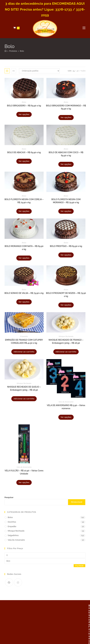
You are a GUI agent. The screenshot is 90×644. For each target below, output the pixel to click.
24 (74, 71)
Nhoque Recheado (66, 336)
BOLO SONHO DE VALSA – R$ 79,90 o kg (24, 293)
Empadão (24, 336)
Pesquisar (9, 497)
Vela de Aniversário (66, 402)
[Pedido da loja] (39, 71)
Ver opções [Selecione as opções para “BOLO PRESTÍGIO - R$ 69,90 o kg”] (66, 255)
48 (78, 71)
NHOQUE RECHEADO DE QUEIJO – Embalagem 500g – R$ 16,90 (24, 388)
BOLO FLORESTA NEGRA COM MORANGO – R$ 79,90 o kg (66, 201)
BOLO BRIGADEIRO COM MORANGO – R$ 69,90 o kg (66, 107)
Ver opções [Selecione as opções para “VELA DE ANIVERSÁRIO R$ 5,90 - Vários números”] (66, 417)
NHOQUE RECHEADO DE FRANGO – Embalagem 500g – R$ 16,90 (66, 341)
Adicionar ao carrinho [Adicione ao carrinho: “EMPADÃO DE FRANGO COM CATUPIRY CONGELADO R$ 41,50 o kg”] (24, 352)
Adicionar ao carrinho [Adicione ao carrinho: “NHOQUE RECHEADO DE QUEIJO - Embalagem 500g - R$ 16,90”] (24, 399)
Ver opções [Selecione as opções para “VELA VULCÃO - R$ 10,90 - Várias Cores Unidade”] (24, 482)
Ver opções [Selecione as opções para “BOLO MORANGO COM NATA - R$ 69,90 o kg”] (24, 258)
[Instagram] (18, 582)
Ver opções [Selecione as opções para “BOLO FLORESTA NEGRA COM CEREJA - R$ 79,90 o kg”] (24, 211)
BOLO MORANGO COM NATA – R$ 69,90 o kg (24, 248)
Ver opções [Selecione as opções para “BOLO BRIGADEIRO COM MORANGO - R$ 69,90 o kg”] (66, 118)
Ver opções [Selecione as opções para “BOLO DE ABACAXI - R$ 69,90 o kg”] (24, 161)
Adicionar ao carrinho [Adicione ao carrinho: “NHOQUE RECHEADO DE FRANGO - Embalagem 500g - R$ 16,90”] (66, 352)
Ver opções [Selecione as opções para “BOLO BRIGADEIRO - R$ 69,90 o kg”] (24, 114)
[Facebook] (9, 582)
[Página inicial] (6, 51)
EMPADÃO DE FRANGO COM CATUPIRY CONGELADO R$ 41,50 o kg (24, 341)
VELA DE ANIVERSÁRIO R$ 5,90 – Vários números (66, 407)
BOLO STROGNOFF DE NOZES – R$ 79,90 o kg (66, 295)
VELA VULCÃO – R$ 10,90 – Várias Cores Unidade (24, 472)
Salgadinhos (13, 535)
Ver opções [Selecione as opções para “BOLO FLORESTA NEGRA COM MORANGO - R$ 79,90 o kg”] (66, 211)
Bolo (22, 51)
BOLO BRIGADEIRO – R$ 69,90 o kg (24, 106)
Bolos (24, 102)
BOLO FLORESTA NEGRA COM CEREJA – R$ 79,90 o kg (24, 201)
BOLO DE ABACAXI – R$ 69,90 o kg (24, 152)
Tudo (83, 71)
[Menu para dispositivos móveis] (84, 28)
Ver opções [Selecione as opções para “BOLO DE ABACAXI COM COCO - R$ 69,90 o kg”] (66, 164)
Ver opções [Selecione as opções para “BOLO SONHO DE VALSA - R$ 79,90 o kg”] (24, 302)
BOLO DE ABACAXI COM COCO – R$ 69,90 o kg (66, 154)
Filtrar (80, 566)
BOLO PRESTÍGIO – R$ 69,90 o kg (66, 246)
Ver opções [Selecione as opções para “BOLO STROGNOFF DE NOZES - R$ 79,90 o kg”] (66, 305)
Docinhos (12, 522)
